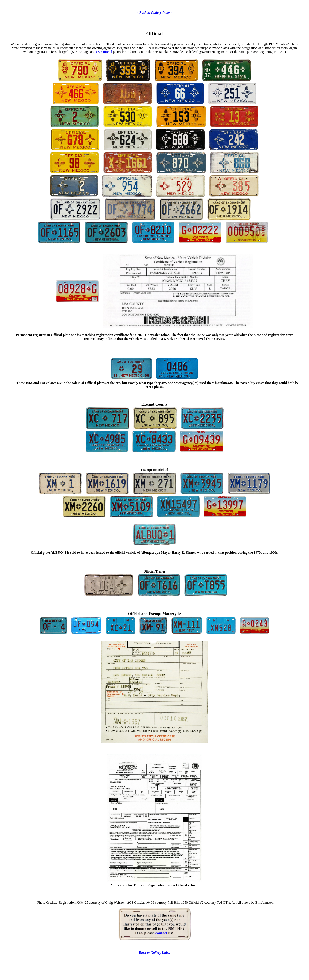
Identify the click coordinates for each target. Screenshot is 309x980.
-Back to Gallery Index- (154, 953)
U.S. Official (104, 52)
